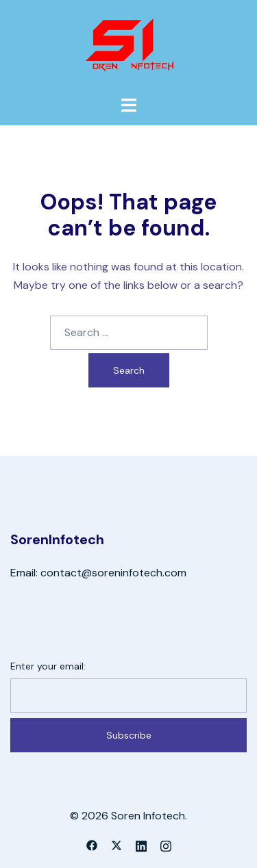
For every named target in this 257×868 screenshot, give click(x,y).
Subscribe (129, 735)
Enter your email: (48, 666)
